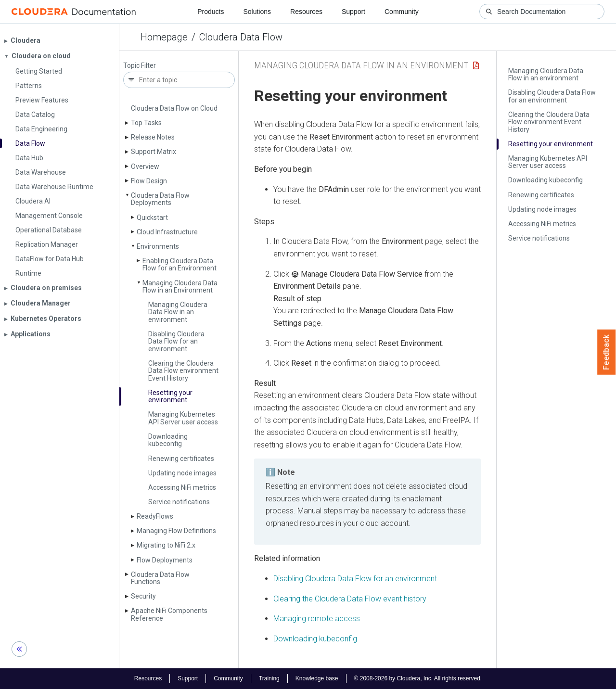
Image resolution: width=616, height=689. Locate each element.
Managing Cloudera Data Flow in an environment (178, 312)
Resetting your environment (170, 396)
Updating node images (182, 473)
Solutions (257, 12)
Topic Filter (140, 66)
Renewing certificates (181, 459)
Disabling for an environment (355, 579)
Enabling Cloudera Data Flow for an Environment (180, 264)
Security (143, 596)
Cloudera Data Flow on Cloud (174, 108)
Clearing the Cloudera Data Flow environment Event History (183, 371)
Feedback (607, 352)
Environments (158, 246)
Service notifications (179, 502)
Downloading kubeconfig (168, 440)
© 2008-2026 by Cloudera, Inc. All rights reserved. (418, 678)
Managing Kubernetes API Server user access (183, 418)
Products (211, 12)
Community (402, 12)
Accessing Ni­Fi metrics (182, 487)
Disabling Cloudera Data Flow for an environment (176, 341)
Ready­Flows (155, 516)
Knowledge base (317, 678)
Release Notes (153, 137)
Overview (145, 166)
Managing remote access (317, 619)
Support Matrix (154, 152)
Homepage (164, 37)
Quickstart (152, 217)
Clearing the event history (350, 599)
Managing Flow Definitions (176, 531)
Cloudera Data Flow (241, 37)
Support (353, 12)
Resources (306, 12)
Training (269, 678)
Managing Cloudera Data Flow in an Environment (180, 287)
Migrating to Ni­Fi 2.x (166, 545)
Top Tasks (146, 123)
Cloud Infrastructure (167, 232)
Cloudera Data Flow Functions (160, 578)
